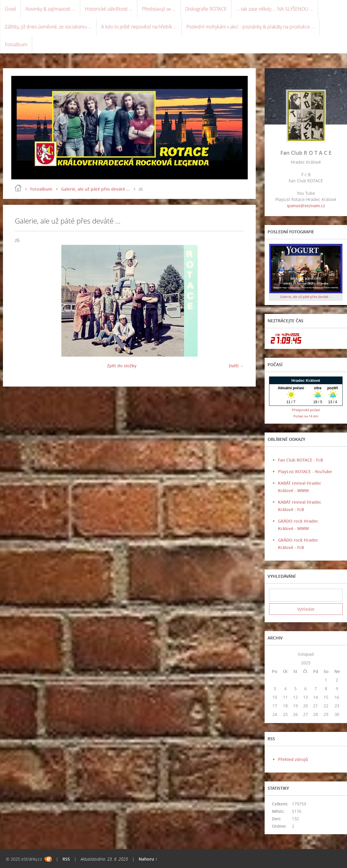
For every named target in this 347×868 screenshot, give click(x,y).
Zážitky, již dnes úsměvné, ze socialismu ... (48, 27)
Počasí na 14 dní (306, 416)
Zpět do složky (122, 366)
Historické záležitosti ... (109, 9)
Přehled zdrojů (293, 759)
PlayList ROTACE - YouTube (305, 472)
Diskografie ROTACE (206, 9)
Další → (236, 366)
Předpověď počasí (306, 410)
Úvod (10, 9)
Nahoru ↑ (148, 859)
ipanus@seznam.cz (306, 206)
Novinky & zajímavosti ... (50, 9)
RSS (66, 859)
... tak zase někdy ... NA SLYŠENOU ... (275, 9)
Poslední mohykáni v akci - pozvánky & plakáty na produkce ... (251, 27)
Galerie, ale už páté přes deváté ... (95, 189)
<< (275, 654)
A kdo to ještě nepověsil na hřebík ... (139, 27)
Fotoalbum (16, 44)
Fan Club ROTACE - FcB (300, 460)
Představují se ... (159, 9)
